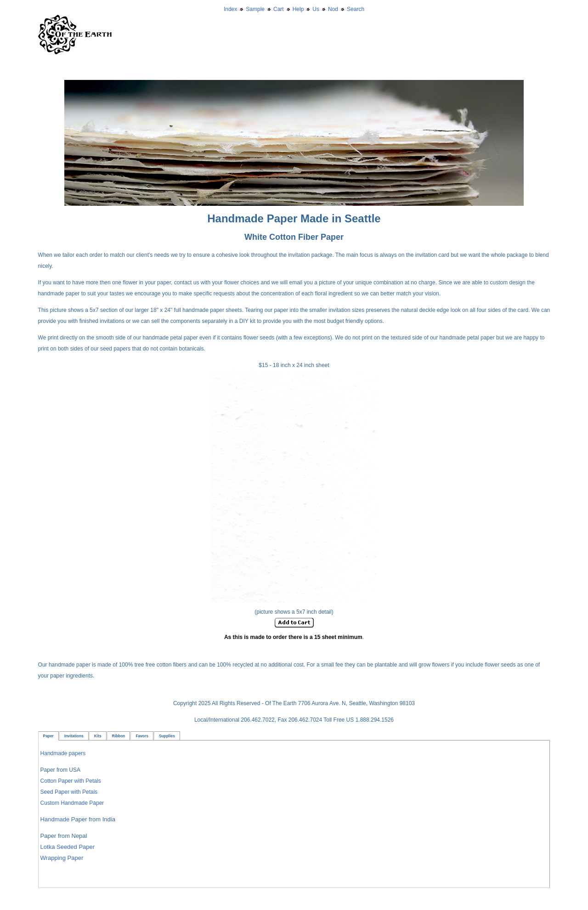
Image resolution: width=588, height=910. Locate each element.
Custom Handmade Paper (72, 803)
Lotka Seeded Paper (68, 847)
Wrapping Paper (62, 858)
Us (316, 9)
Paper (48, 736)
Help (298, 9)
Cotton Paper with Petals (71, 781)
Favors (142, 736)
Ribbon (119, 736)
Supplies (167, 736)
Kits (98, 736)
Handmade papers (63, 753)
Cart (279, 9)
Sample (255, 9)
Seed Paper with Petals (69, 792)
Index (230, 9)
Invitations (74, 736)
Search (356, 9)
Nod (333, 9)
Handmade (56, 819)
